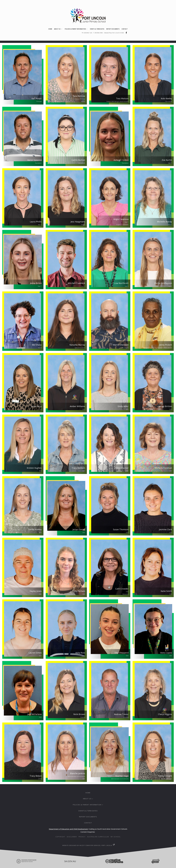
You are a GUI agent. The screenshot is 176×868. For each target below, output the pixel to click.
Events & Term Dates (97, 29)
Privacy (82, 837)
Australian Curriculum (98, 837)
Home (50, 29)
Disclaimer (72, 837)
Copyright (60, 837)
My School (116, 837)
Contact (125, 29)
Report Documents (113, 29)
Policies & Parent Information (76, 29)
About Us (58, 29)
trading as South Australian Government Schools (88, 829)
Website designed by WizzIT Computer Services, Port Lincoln (87, 845)
